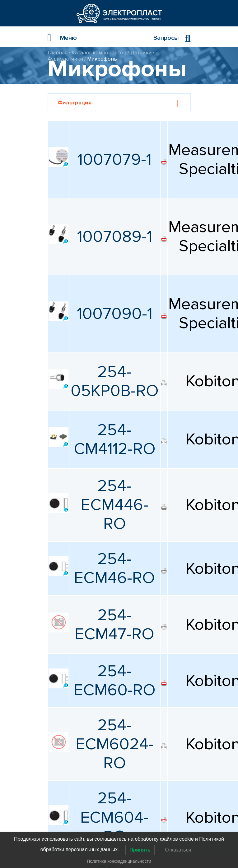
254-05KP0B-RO (115, 381)
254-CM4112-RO (115, 439)
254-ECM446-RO (115, 505)
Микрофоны (102, 59)
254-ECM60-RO (115, 681)
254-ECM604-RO (114, 817)
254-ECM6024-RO (115, 744)
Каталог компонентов (99, 53)
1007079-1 (114, 160)
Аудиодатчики (65, 59)
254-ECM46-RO (114, 568)
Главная (58, 53)
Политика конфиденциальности (119, 861)
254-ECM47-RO (114, 625)
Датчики (141, 53)
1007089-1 (115, 237)
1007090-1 (115, 314)
